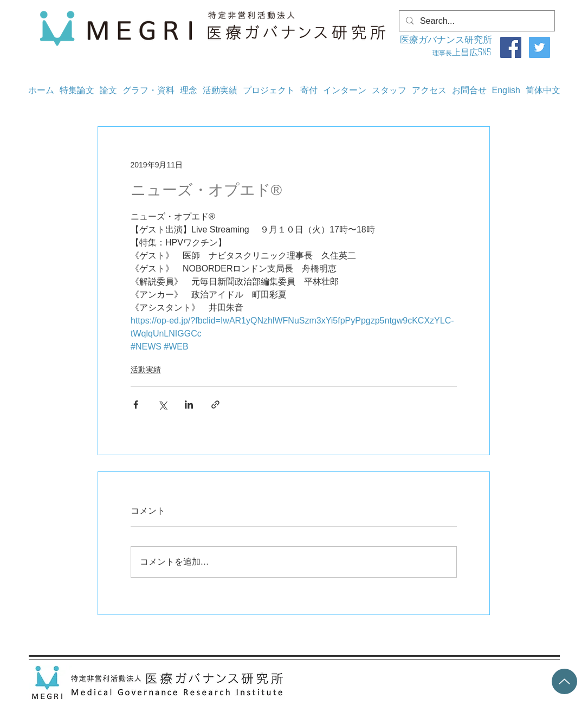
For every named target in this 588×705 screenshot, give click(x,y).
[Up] (564, 681)
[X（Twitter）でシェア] (162, 405)
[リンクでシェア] (215, 405)
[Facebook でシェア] (136, 405)
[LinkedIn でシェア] (189, 405)
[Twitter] (539, 47)
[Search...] (476, 21)
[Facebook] (511, 47)
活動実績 (146, 370)
